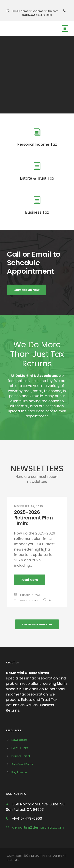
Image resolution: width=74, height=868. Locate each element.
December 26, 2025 (29, 506)
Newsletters (29, 600)
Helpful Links (20, 748)
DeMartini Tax (30, 595)
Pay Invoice (19, 772)
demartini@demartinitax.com (40, 11)
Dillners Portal (21, 756)
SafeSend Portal (22, 764)
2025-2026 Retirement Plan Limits (34, 518)
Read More (29, 580)
